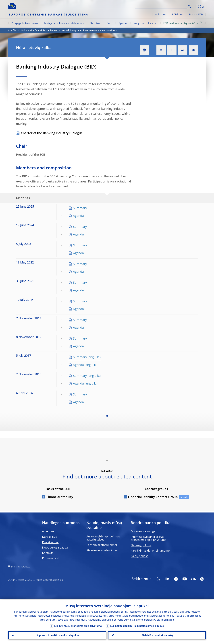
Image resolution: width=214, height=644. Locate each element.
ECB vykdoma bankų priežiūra (183, 23)
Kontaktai (48, 553)
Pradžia (12, 30)
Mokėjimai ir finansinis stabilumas (64, 23)
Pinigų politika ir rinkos (25, 23)
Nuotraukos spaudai (55, 547)
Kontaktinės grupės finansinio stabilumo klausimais (89, 30)
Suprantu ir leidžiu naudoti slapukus (57, 635)
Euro (110, 23)
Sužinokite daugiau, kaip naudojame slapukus (137, 625)
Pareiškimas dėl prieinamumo (150, 551)
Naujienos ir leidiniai (145, 23)
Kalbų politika (140, 556)
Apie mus (161, 14)
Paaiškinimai (50, 542)
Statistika (95, 23)
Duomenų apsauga (143, 531)
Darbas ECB (196, 14)
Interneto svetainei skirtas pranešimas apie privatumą (149, 538)
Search (189, 7)
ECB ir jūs (178, 14)
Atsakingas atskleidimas (102, 550)
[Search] (171, 6)
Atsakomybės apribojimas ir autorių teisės (105, 538)
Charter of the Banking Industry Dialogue (52, 133)
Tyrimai (123, 23)
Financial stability (60, 497)
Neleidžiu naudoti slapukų (157, 635)
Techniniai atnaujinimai (102, 545)
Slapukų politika (141, 545)
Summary (80, 208)
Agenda (78, 216)
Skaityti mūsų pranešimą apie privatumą (78, 625)
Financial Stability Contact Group (153, 497)
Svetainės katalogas (21, 567)
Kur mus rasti (51, 558)
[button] (195, 7)
